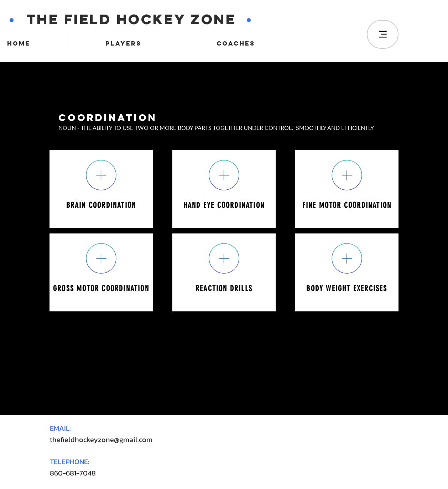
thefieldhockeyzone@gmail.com (101, 440)
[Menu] (383, 34)
